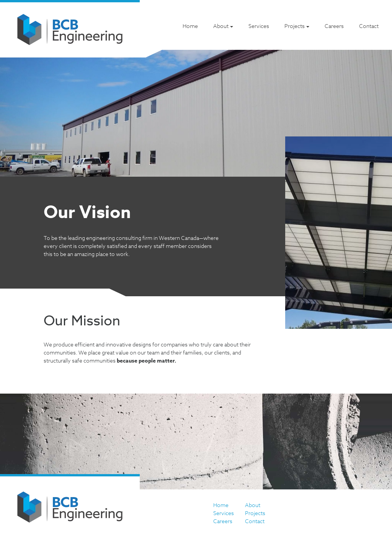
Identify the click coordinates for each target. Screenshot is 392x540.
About (253, 505)
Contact (369, 26)
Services (259, 26)
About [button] (221, 26)
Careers (334, 26)
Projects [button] (295, 26)
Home (190, 26)
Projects (255, 513)
